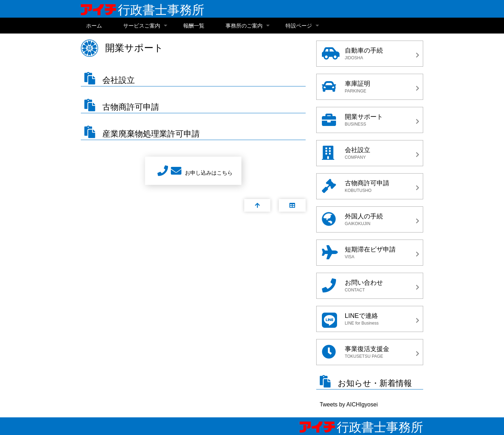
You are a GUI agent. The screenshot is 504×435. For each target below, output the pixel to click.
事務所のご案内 (244, 26)
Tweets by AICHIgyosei (349, 404)
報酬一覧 (194, 26)
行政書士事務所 (143, 10)
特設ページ (299, 26)
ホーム (94, 26)
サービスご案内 (142, 26)
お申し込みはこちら (209, 173)
